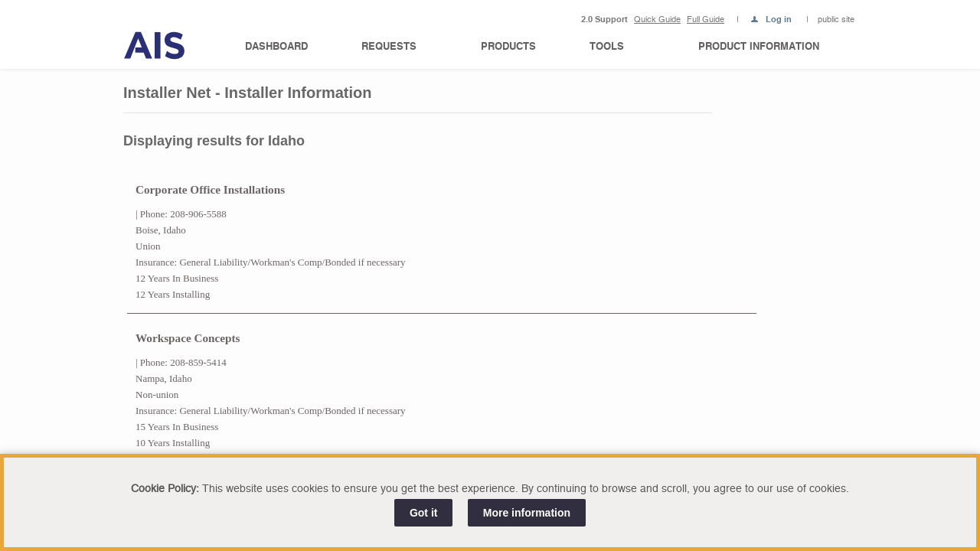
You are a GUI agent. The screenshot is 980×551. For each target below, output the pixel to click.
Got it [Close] (424, 513)
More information (527, 513)
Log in (779, 20)
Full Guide (706, 20)
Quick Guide (657, 20)
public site (836, 20)
